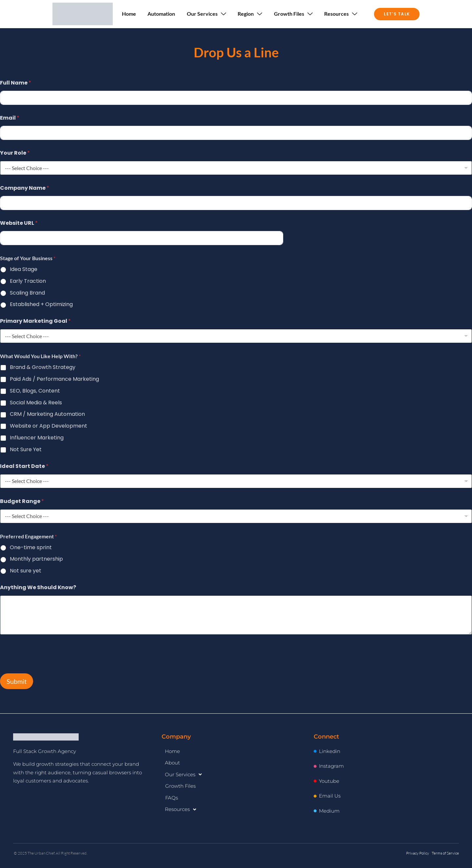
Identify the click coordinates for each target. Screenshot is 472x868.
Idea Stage (24, 270)
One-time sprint (31, 548)
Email (10, 118)
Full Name (16, 83)
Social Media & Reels (36, 403)
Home (129, 14)
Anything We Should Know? (38, 587)
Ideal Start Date (24, 466)
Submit (17, 681)
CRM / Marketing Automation (47, 414)
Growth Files (294, 14)
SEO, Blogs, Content (35, 391)
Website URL (19, 223)
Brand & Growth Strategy (43, 367)
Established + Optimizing (41, 305)
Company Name (25, 188)
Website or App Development (49, 426)
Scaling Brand (27, 293)
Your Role (15, 153)
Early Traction (28, 281)
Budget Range (22, 501)
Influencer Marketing (37, 438)
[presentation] (50, 667)
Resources (341, 14)
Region (250, 14)
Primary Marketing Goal (35, 321)
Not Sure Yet (26, 450)
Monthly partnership (36, 559)
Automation (161, 14)
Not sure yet (26, 571)
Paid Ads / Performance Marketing (54, 379)
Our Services (206, 14)
